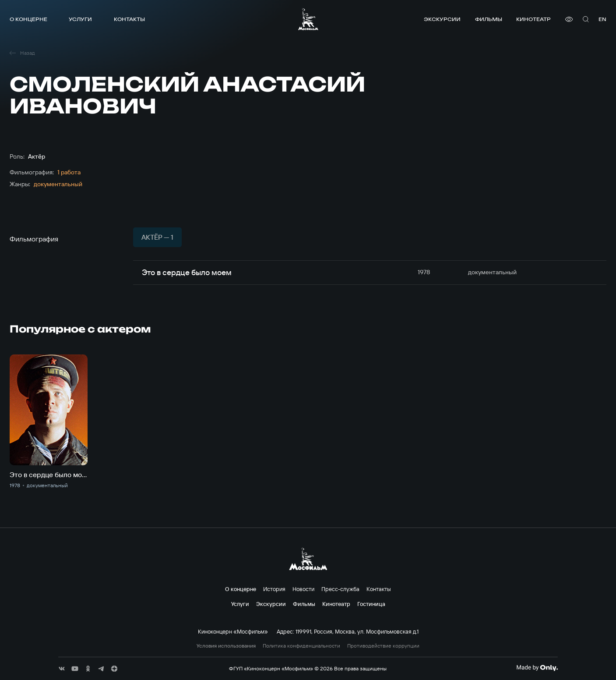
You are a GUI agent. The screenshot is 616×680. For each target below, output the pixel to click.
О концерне (28, 19)
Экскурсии (442, 19)
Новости (303, 589)
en (602, 19)
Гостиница (371, 604)
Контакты (129, 19)
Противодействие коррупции (383, 646)
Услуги (80, 19)
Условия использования (226, 646)
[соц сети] (62, 669)
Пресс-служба (340, 589)
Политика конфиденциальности (301, 646)
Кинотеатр (533, 19)
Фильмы (489, 19)
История (274, 589)
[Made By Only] (537, 668)
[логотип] (308, 19)
